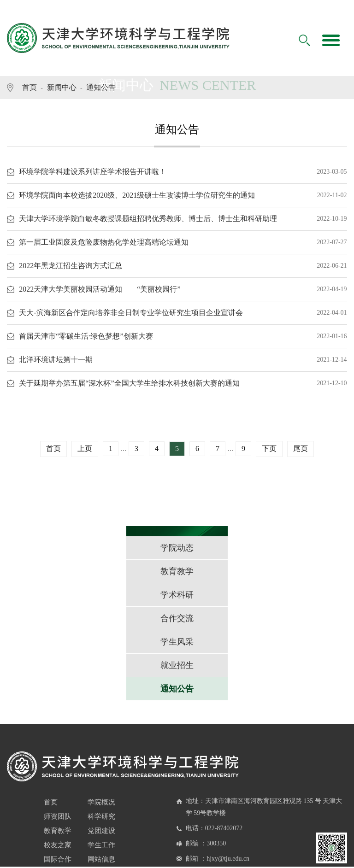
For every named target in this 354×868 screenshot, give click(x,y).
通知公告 (101, 87)
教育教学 (58, 831)
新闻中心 (62, 87)
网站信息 (101, 859)
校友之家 (58, 845)
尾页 (301, 449)
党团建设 (101, 831)
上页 (85, 449)
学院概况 (101, 802)
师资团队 (58, 816)
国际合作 (58, 859)
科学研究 (101, 816)
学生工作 (101, 845)
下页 (269, 449)
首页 (29, 87)
